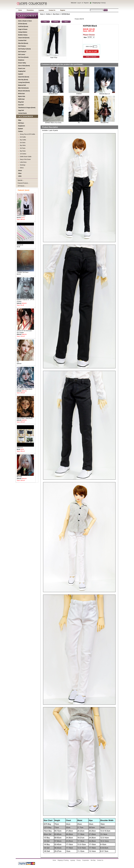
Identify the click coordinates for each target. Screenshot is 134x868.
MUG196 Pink (105, 123)
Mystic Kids (22, 96)
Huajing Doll (22, 71)
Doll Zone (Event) (23, 57)
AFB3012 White (25, 215)
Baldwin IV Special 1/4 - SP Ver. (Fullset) (26, 300)
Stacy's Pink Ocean (25, 159)
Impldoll (21, 74)
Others (22, 168)
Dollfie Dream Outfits (25, 157)
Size (85, 37)
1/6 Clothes (23, 154)
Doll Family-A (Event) (24, 49)
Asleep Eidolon (23, 32)
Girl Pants (22, 148)
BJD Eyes (21, 123)
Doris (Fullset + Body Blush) (25, 388)
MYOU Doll (21, 94)
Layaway (41, 10)
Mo (79, 123)
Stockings (22, 165)
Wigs (20, 120)
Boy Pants (56, 14)
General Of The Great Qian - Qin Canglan (25, 331)
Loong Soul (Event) (24, 82)
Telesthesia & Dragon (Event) (27, 108)
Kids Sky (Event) (23, 80)
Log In (79, 3)
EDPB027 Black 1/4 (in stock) (53, 123)
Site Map (93, 860)
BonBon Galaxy (23, 35)
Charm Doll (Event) (24, 38)
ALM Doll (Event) (23, 27)
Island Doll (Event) (24, 77)
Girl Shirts (22, 143)
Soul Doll (21, 105)
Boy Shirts (22, 145)
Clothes (48, 14)
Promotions (30, 10)
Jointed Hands (23, 113)
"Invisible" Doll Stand (25, 272)
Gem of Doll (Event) (24, 66)
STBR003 (79, 94)
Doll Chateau (22, 46)
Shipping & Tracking (63, 860)
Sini (25, 361)
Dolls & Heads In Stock (25, 21)
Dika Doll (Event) (23, 43)
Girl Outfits (23, 137)
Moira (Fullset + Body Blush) (25, 418)
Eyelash (21, 129)
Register (86, 3)
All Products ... (22, 186)
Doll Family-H (22, 52)
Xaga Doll (21, 110)
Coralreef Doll (22, 40)
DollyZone (21, 60)
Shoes (20, 171)
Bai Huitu (25, 476)
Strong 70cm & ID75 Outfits (27, 134)
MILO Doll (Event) (23, 88)
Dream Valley (22, 63)
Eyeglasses (22, 126)
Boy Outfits (23, 140)
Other (20, 173)
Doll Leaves (22, 54)
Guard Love (22, 68)
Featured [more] (24, 190)
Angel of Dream (23, 29)
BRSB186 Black (53, 94)
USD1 (20, 176)
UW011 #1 (25, 447)
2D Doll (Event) (23, 24)
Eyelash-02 (25, 244)
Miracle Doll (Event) (24, 91)
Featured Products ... (24, 183)
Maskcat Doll (22, 85)
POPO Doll (21, 99)
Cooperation (86, 860)
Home (20, 10)
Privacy (79, 860)
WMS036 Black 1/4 (105, 94)
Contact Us (52, 10)
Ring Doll (21, 102)
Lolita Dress (23, 162)
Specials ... (21, 180)
